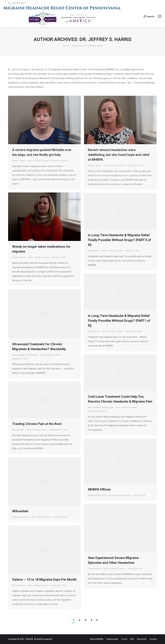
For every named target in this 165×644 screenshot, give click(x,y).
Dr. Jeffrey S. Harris (105, 39)
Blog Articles (94, 251)
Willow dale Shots (21, 517)
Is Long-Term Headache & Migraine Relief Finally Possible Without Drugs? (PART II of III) (120, 240)
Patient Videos (19, 161)
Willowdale (20, 511)
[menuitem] (97, 639)
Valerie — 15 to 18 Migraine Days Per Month (44, 580)
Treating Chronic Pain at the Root (37, 424)
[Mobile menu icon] (160, 16)
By (38, 161)
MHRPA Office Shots (98, 495)
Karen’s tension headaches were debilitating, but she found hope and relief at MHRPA (119, 155)
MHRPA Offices (99, 489)
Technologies (31, 355)
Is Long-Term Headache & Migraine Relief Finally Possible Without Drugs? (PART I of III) (119, 321)
